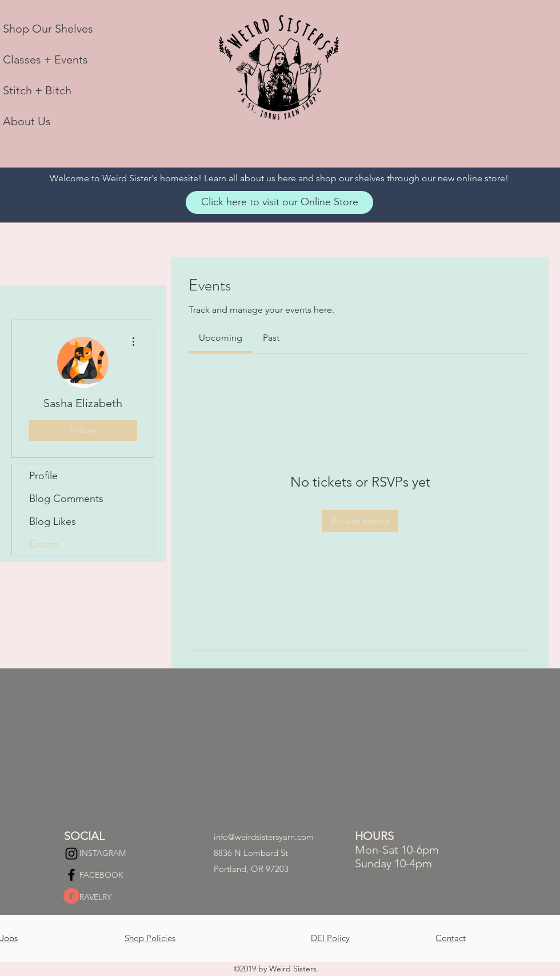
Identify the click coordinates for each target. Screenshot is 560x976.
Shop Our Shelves (48, 29)
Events (44, 544)
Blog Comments (66, 499)
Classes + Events (45, 59)
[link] (221, 338)
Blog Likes (53, 521)
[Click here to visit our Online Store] (279, 202)
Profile (43, 476)
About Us (27, 121)
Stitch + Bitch (37, 90)
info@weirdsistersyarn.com (264, 837)
